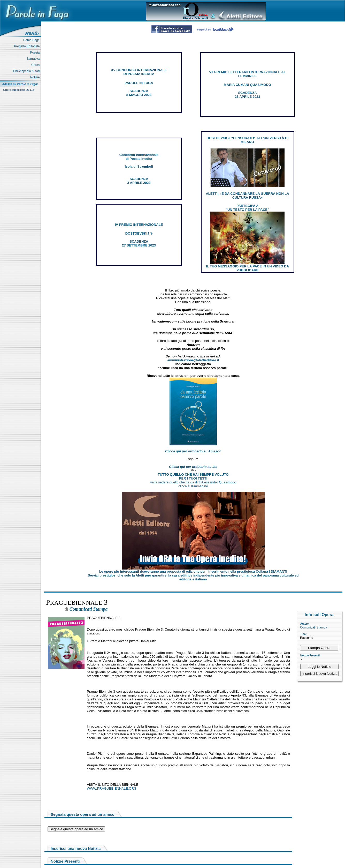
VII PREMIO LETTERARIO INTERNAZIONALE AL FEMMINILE (247, 74)
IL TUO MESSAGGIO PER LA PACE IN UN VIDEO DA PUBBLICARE (247, 268)
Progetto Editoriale (28, 46)
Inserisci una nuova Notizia (76, 848)
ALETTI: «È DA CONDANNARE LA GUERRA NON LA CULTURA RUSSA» (247, 196)
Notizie (36, 77)
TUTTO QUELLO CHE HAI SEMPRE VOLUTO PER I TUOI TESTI (193, 476)
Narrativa (34, 59)
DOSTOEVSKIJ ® (139, 233)
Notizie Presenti (65, 861)
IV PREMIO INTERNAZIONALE (139, 225)
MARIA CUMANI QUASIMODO (247, 85)
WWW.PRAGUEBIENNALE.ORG (112, 788)
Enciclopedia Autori (27, 71)
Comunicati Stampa (314, 627)
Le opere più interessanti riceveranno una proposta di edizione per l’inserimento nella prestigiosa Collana (193, 571)
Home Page (32, 40)
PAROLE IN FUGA (139, 83)
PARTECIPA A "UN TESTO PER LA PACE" (247, 208)
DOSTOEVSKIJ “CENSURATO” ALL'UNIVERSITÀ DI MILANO (247, 140)
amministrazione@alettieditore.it (193, 360)
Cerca (36, 65)
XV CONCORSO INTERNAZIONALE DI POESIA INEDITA (139, 72)
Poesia (36, 53)
